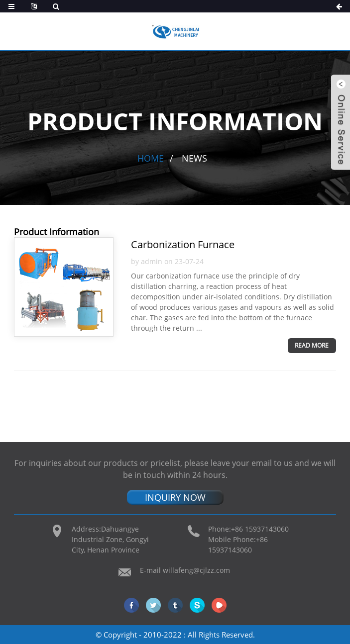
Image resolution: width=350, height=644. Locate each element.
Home (151, 158)
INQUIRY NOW (175, 497)
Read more (312, 345)
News (194, 158)
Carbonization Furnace (183, 244)
